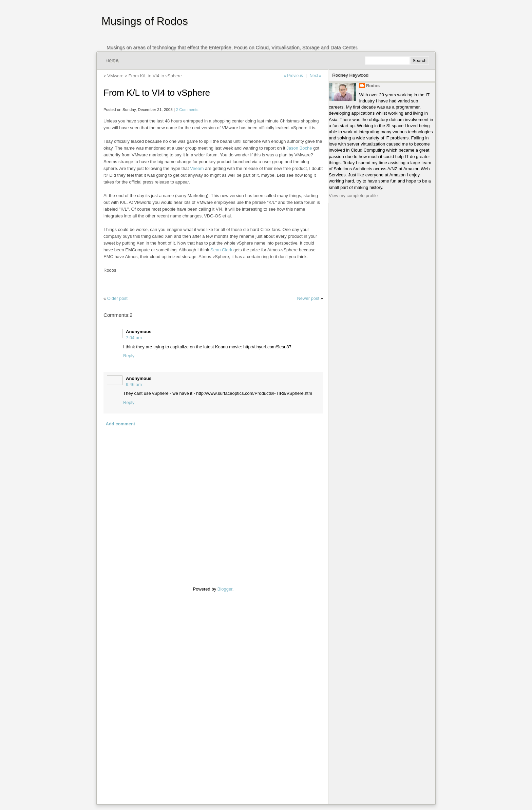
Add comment (121, 424)
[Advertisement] (124, 694)
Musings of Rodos (145, 21)
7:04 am (134, 338)
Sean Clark (221, 250)
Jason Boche (299, 148)
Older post (117, 298)
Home (112, 60)
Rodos (373, 86)
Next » (315, 76)
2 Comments (187, 109)
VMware (115, 76)
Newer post (308, 298)
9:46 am (134, 384)
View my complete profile (353, 196)
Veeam (197, 168)
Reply (129, 356)
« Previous (293, 76)
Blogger (225, 589)
